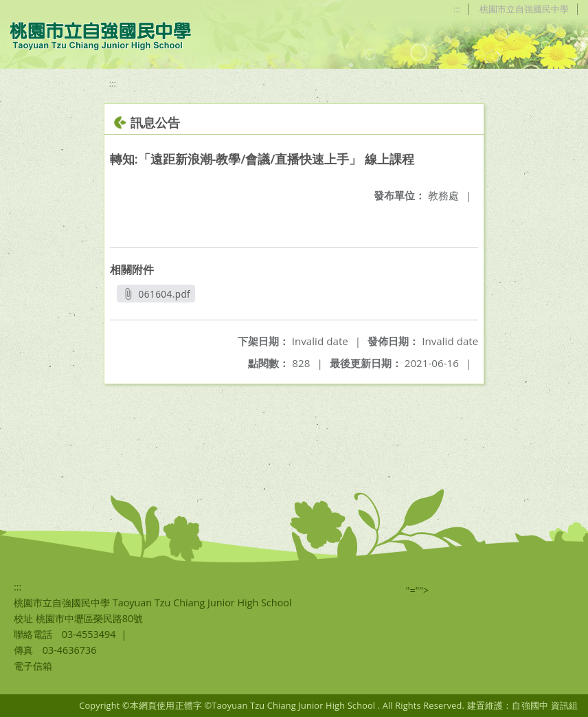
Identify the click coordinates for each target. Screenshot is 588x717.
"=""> (418, 590)
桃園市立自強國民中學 (523, 9)
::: (452, 9)
